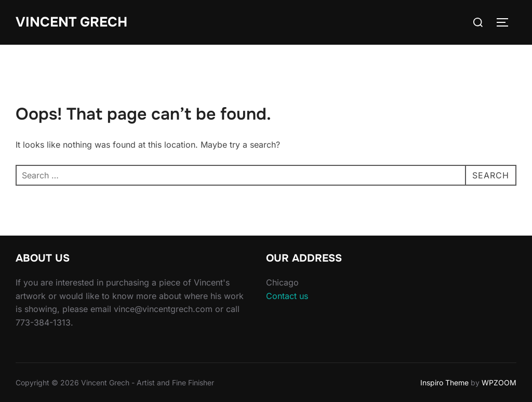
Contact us (287, 296)
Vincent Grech (71, 22)
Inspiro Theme (444, 382)
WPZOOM (499, 382)
